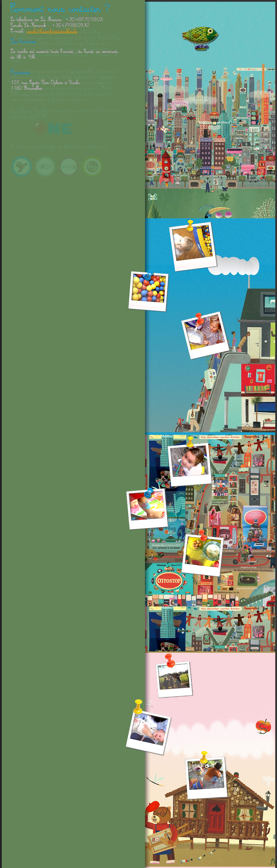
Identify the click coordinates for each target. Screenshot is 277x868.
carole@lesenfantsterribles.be (52, 32)
